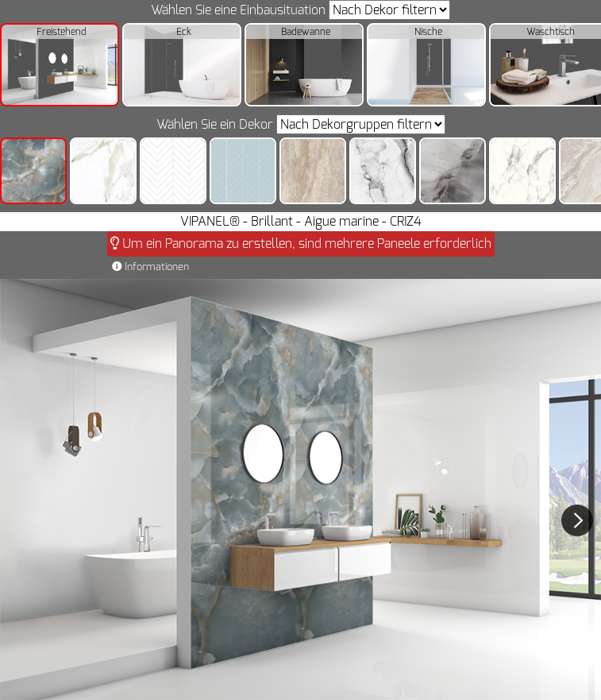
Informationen (150, 267)
